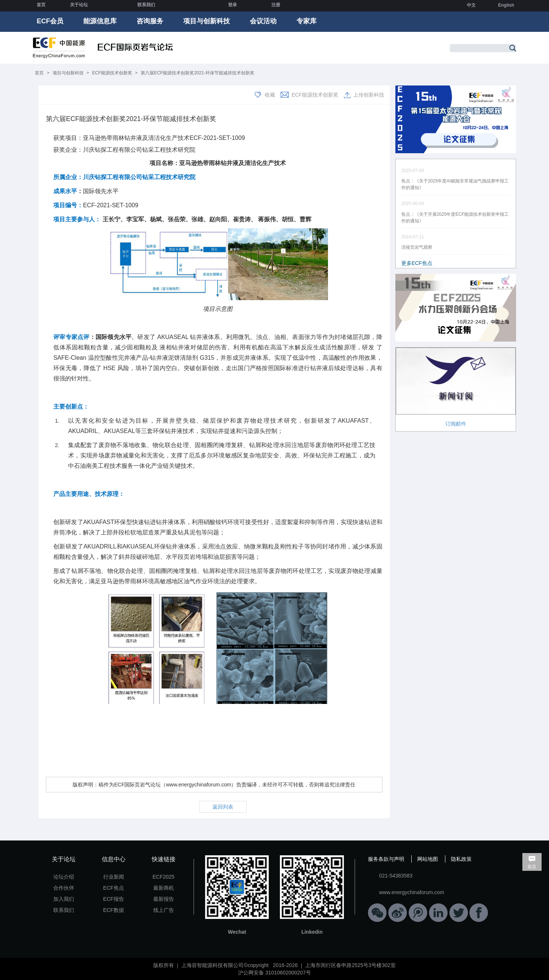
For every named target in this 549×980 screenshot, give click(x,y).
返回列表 (223, 807)
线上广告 (164, 910)
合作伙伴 (64, 888)
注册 (276, 5)
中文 (471, 5)
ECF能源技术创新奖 (112, 73)
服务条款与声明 (386, 859)
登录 (232, 5)
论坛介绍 (64, 877)
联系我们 (146, 5)
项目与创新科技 (207, 21)
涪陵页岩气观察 (417, 247)
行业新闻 (114, 877)
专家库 (307, 21)
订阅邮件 (456, 424)
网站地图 (428, 859)
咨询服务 (150, 21)
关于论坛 (79, 5)
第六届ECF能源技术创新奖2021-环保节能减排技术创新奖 (197, 73)
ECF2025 (163, 877)
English (506, 5)
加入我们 (64, 899)
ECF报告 (114, 899)
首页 (41, 5)
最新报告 (164, 899)
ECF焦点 (114, 888)
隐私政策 (461, 859)
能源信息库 (100, 21)
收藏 (270, 95)
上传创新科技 (369, 95)
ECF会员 (50, 21)
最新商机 (164, 888)
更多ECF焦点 (417, 263)
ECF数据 (114, 910)
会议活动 (263, 21)
